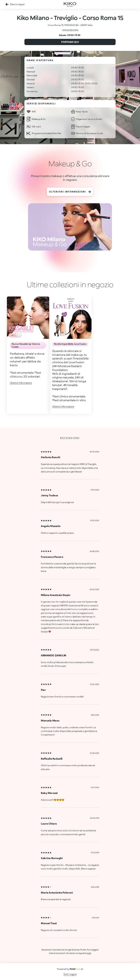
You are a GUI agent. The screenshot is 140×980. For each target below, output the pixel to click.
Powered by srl (70, 969)
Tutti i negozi (70, 974)
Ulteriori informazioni (70, 192)
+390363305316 (70, 30)
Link (89, 953)
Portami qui (70, 42)
